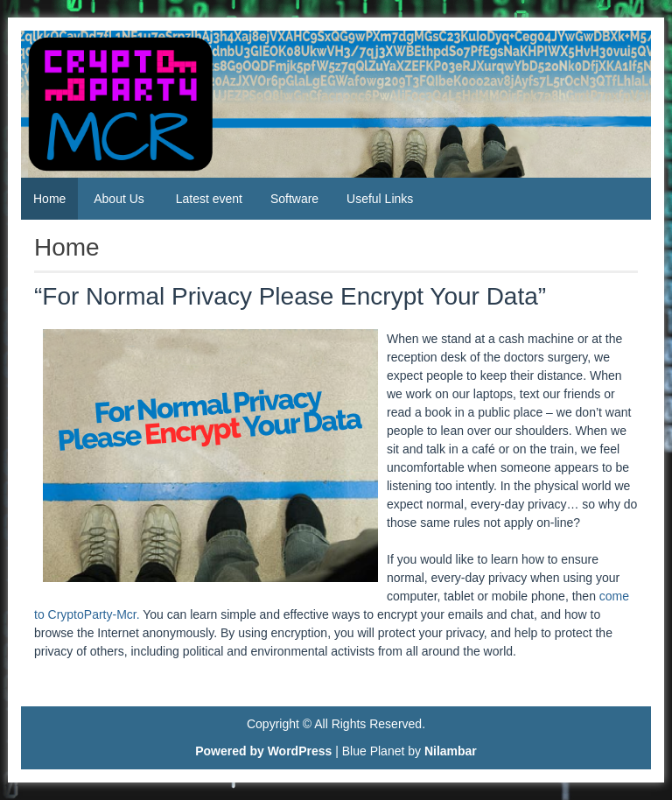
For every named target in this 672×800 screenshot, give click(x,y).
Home (49, 199)
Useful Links (380, 199)
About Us (119, 199)
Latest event (209, 199)
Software (294, 199)
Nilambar (451, 751)
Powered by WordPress (263, 751)
